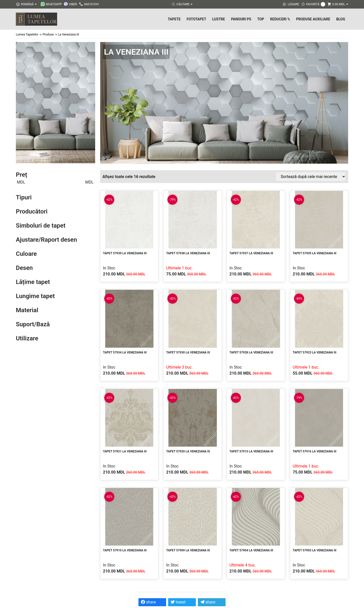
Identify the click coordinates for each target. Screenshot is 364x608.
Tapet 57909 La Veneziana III (188, 550)
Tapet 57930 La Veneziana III (188, 352)
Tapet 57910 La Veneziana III (125, 550)
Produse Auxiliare (313, 19)
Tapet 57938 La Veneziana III (188, 253)
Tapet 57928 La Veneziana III (251, 352)
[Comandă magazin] (311, 177)
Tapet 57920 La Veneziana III (188, 451)
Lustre (219, 19)
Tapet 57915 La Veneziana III (251, 451)
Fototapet (196, 19)
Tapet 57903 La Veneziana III (315, 550)
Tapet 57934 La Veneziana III (125, 352)
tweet (178, 602)
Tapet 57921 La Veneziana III (125, 451)
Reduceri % (280, 19)
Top (261, 19)
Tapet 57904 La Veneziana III (251, 550)
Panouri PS (241, 19)
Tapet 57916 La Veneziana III (315, 451)
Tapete (174, 19)
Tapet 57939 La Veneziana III (125, 253)
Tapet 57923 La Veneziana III (315, 352)
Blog (341, 19)
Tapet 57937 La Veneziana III (251, 253)
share (149, 602)
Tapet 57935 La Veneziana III (315, 253)
